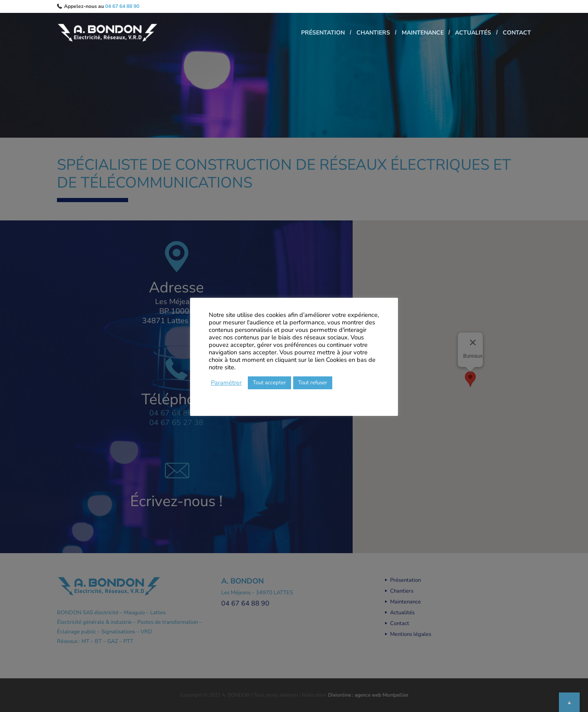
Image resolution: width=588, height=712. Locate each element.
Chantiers (362, 34)
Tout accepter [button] (269, 383)
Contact (517, 34)
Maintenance (415, 34)
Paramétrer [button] (226, 383)
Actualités (469, 34)
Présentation (308, 34)
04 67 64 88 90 (122, 6)
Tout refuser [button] (313, 383)
